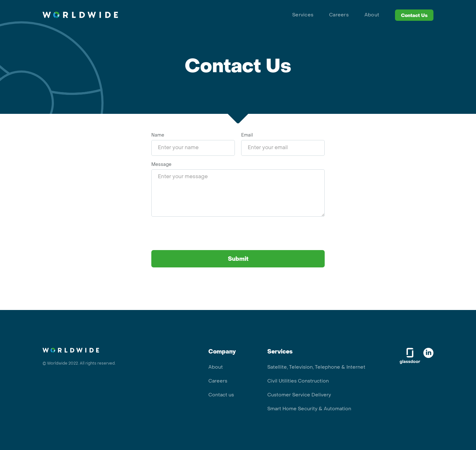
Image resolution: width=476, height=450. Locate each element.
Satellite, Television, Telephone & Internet (316, 367)
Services (303, 15)
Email (247, 135)
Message (161, 165)
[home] (80, 15)
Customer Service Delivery (299, 395)
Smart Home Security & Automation (309, 409)
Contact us (221, 395)
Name (158, 135)
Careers (339, 15)
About (372, 15)
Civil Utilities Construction (298, 381)
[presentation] (199, 235)
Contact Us (414, 16)
